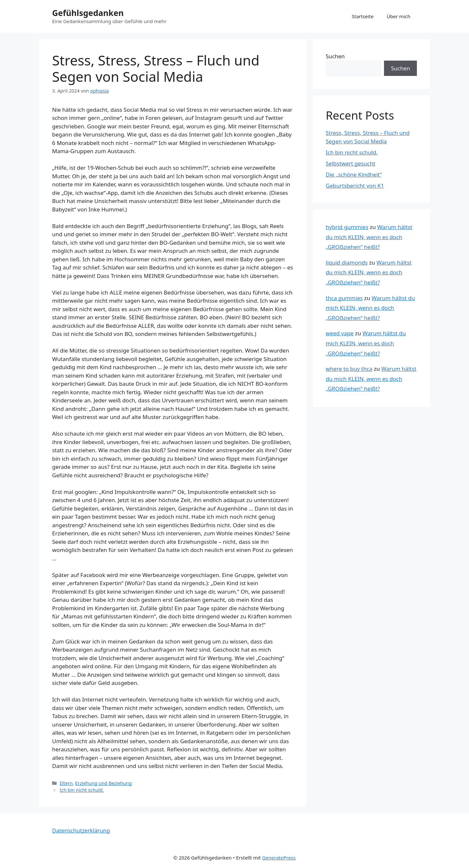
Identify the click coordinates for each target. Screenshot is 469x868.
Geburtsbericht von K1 (355, 186)
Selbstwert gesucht (350, 163)
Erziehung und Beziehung (104, 783)
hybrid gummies (347, 227)
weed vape (340, 333)
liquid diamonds (347, 262)
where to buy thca (349, 369)
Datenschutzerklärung (81, 830)
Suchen (335, 56)
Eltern (66, 783)
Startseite (363, 16)
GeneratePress (279, 858)
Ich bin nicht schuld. (82, 790)
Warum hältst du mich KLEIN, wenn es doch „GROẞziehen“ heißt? (369, 237)
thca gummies (344, 298)
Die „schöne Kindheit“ (354, 174)
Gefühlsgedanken (88, 13)
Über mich (398, 16)
